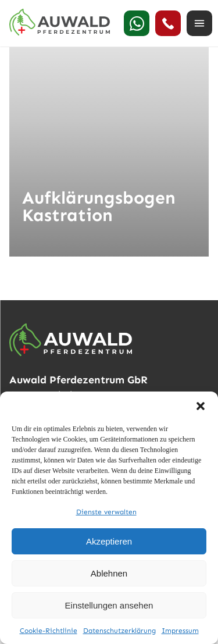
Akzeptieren (109, 541)
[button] (201, 406)
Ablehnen (109, 573)
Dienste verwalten (106, 512)
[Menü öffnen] (199, 23)
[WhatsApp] (137, 23)
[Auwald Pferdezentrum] (60, 22)
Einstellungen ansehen (109, 605)
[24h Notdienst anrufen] (168, 23)
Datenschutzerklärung (119, 631)
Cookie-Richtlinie (49, 631)
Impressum (180, 631)
